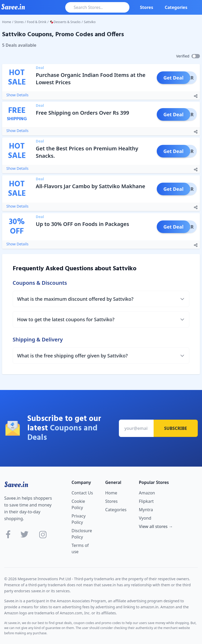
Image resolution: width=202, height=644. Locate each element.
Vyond (145, 518)
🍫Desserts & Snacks (65, 22)
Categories (176, 7)
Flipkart (146, 501)
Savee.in (16, 485)
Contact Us (82, 493)
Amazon (147, 493)
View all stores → (156, 526)
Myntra (146, 510)
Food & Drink (37, 22)
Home (7, 22)
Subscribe (176, 428)
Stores (147, 7)
